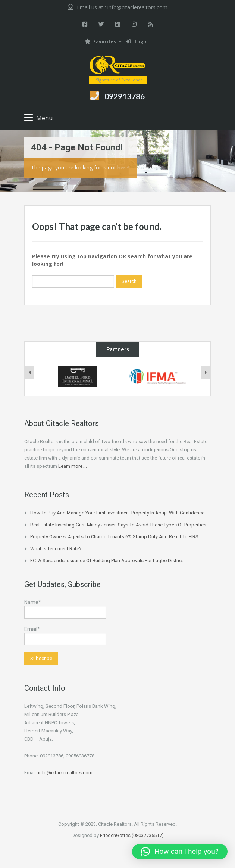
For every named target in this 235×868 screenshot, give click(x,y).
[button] (180, 852)
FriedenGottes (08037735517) (132, 835)
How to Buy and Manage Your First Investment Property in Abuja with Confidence (117, 513)
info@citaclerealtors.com (137, 7)
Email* (65, 636)
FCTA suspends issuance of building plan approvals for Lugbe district (107, 561)
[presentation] (29, 373)
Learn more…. (73, 466)
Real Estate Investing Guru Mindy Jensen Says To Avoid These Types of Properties (118, 525)
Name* (65, 609)
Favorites (100, 42)
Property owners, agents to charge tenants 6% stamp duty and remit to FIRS (114, 537)
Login (137, 42)
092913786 (125, 96)
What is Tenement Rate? (56, 549)
